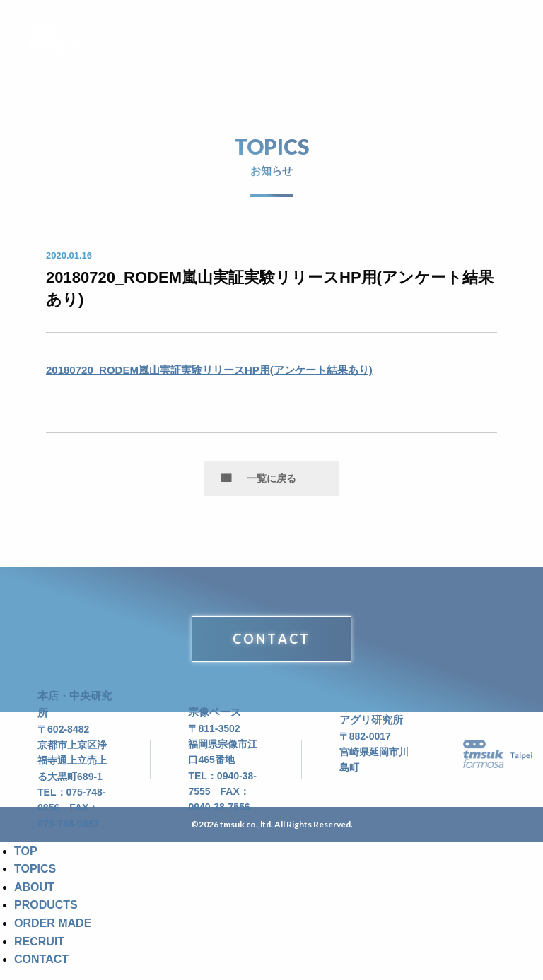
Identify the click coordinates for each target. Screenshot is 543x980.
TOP (26, 851)
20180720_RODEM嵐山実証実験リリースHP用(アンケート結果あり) (209, 370)
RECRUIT (39, 941)
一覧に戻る (271, 478)
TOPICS (35, 869)
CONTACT (271, 639)
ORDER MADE (53, 923)
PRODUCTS (46, 905)
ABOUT (34, 887)
